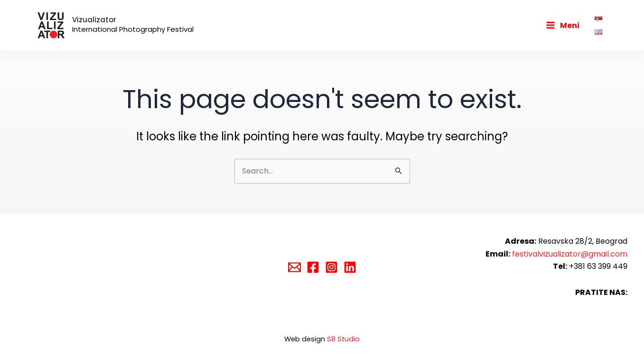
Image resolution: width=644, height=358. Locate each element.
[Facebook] (313, 267)
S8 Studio (343, 339)
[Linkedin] (350, 267)
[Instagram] (331, 267)
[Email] (294, 267)
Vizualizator (94, 20)
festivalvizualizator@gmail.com (570, 254)
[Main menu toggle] (563, 25)
